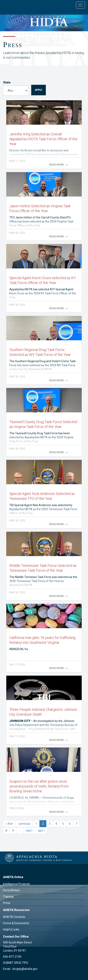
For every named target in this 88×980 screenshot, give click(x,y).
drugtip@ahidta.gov (25, 969)
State (7, 82)
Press (7, 903)
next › (29, 831)
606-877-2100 (12, 957)
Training (8, 897)
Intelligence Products (16, 884)
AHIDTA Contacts (14, 917)
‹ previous (24, 824)
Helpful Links (11, 929)
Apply (39, 90)
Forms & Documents (16, 923)
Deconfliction (11, 890)
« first (9, 824)
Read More (58, 165)
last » (41, 831)
